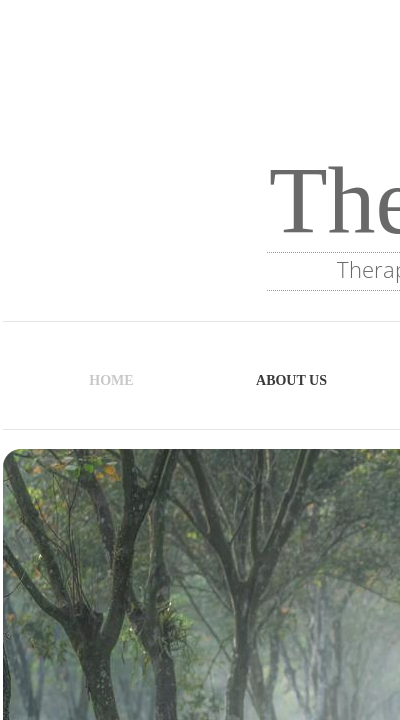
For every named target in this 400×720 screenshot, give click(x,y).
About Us (291, 380)
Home (111, 380)
